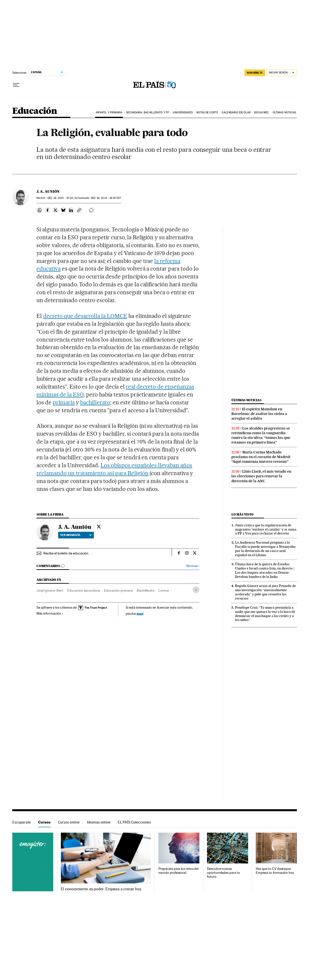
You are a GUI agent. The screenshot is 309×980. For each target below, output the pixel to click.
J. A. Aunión (48, 191)
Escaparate (22, 822)
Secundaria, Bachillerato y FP (148, 112)
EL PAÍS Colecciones (134, 822)
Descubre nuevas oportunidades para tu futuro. (223, 873)
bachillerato (95, 402)
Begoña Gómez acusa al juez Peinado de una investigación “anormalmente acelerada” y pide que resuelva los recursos (266, 592)
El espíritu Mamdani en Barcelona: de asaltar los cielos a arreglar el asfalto (259, 414)
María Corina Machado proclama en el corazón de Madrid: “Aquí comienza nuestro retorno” (261, 457)
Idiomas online (99, 822)
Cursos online (69, 822)
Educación (35, 111)
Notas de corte (207, 112)
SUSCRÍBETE (255, 73)
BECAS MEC (262, 112)
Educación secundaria (84, 590)
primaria (64, 402)
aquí (140, 613)
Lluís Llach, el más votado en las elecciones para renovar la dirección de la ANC (261, 476)
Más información (50, 613)
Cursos (44, 822)
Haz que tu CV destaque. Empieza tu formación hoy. (275, 871)
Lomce (164, 590)
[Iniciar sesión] (282, 73)
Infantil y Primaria (109, 112)
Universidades (183, 112)
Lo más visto (242, 514)
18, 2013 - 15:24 (60, 198)
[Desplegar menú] (16, 85)
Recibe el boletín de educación (66, 553)
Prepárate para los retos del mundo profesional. (179, 871)
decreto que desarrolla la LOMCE (85, 316)
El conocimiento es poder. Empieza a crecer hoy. (101, 889)
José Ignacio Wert (50, 590)
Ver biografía (76, 535)
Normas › (193, 566)
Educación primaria (118, 590)
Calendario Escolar (236, 112)
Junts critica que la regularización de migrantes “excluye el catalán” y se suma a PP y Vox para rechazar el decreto (266, 529)
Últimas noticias (284, 112)
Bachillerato (146, 590)
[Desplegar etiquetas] (196, 590)
